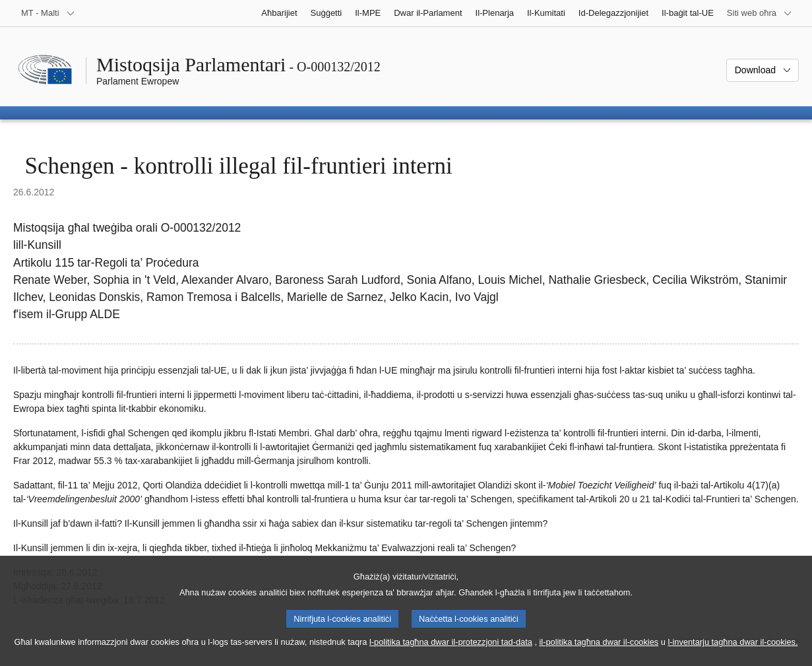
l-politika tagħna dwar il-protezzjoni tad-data (451, 656)
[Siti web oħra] (760, 13)
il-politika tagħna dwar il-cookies (599, 656)
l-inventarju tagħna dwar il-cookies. (733, 656)
